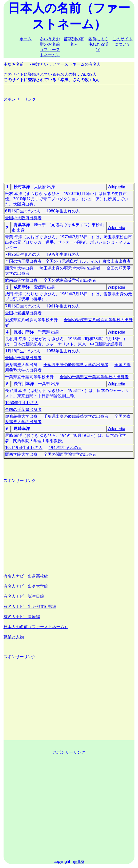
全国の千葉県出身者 (23, 358)
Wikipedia (116, 187)
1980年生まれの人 (63, 211)
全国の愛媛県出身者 (23, 313)
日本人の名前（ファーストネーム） (36, 627)
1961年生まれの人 (63, 306)
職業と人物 (14, 637)
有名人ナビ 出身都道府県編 (30, 607)
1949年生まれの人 (65, 448)
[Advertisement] (69, 138)
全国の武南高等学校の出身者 (70, 280)
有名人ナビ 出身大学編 (26, 586)
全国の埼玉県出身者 (23, 261)
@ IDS (79, 862)
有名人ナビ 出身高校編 (26, 576)
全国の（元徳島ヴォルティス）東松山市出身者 (88, 261)
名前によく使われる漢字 (98, 44)
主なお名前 (14, 64)
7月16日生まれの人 (23, 306)
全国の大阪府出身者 (23, 218)
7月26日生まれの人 (23, 254)
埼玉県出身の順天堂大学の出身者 (70, 268)
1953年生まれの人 (63, 351)
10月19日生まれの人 (24, 448)
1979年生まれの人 (63, 254)
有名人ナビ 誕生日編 (24, 596)
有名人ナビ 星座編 (22, 617)
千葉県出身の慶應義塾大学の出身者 (76, 365)
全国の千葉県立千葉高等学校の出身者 (94, 377)
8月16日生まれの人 (23, 211)
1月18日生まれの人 (23, 351)
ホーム (26, 39)
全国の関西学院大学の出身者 (70, 454)
